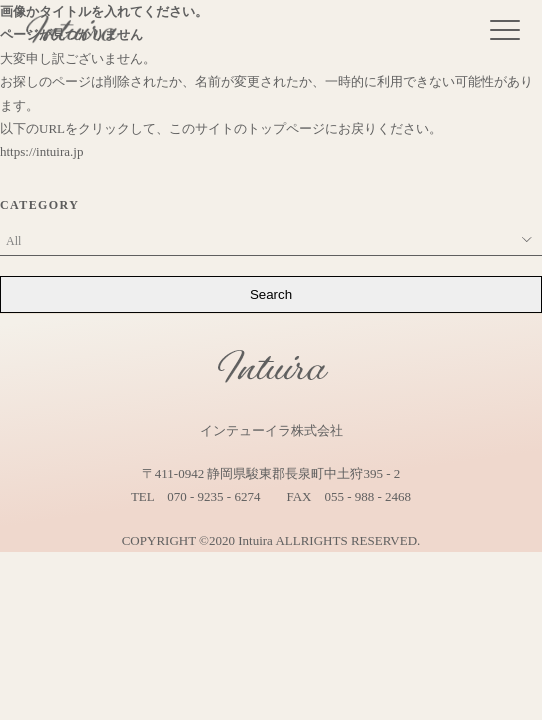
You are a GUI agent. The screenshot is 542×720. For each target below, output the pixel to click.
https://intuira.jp (41, 151)
